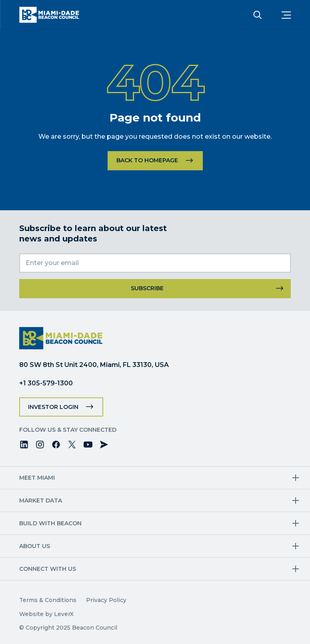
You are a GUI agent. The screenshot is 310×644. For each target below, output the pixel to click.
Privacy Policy (106, 600)
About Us (35, 546)
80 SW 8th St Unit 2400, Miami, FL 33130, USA (94, 365)
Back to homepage (147, 160)
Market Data (41, 500)
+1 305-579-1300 (46, 383)
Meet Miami (37, 478)
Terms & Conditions (48, 600)
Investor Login (53, 407)
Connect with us (48, 569)
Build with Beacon (50, 523)
